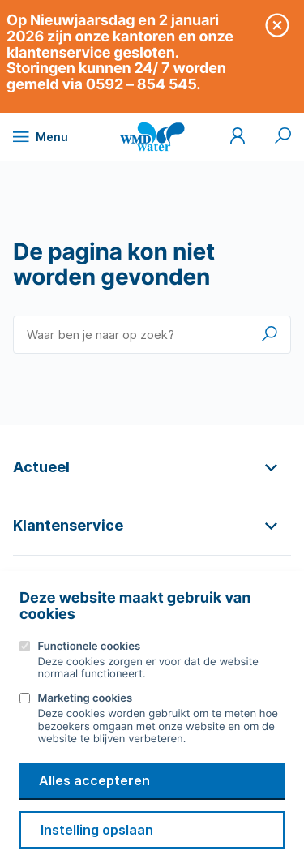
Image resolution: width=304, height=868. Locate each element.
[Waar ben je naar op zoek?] (152, 335)
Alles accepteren (94, 780)
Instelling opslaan (97, 830)
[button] (152, 467)
